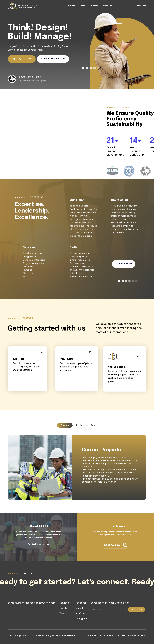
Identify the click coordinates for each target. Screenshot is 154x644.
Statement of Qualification (53, 59)
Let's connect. (108, 582)
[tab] (65, 425)
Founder (71, 6)
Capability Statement (22, 59)
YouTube (80, 613)
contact (27, 574)
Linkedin (80, 608)
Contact (108, 6)
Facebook (81, 603)
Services (94, 6)
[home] (25, 6)
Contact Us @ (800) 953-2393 (132, 636)
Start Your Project (124, 264)
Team (82, 6)
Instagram (81, 619)
